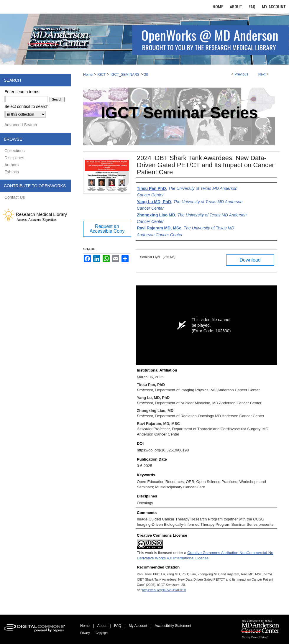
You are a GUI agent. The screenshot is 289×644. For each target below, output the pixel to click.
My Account (138, 626)
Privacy (85, 633)
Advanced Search (21, 125)
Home (88, 75)
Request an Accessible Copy (107, 229)
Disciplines (14, 158)
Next (262, 74)
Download (250, 260)
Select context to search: (27, 106)
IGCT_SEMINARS (125, 75)
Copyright (102, 633)
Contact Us (15, 197)
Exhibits (12, 172)
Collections (14, 151)
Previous (241, 74)
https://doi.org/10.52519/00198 (164, 590)
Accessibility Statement (173, 626)
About (102, 626)
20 (146, 75)
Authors (12, 165)
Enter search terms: (22, 92)
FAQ (118, 626)
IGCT (102, 75)
